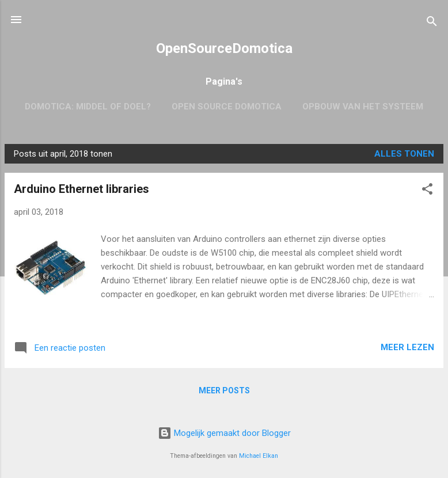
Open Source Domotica (227, 107)
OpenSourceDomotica (224, 48)
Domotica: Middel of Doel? (88, 107)
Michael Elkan (259, 456)
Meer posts (224, 390)
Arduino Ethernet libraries (81, 189)
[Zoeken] (432, 23)
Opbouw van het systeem (363, 107)
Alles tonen (404, 154)
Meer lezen (407, 347)
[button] (427, 191)
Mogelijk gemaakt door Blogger (224, 433)
